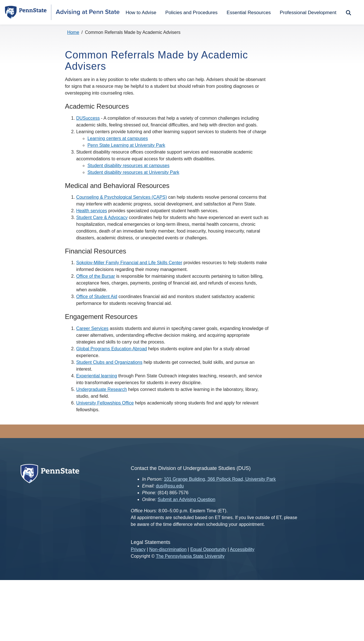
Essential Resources (249, 12)
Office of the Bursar (96, 276)
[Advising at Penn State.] (88, 12)
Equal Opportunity (208, 549)
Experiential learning (97, 376)
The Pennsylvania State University (190, 556)
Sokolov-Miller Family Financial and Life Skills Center (129, 263)
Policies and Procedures (191, 12)
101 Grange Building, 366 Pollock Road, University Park (220, 479)
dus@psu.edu (170, 486)
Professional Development (308, 12)
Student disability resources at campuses (128, 166)
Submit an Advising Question (187, 499)
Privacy (138, 549)
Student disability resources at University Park (133, 172)
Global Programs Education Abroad (112, 349)
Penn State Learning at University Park (126, 145)
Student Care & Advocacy (102, 217)
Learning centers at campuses (118, 138)
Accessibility (242, 549)
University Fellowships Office (105, 403)
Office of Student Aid (97, 297)
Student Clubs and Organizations (109, 362)
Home (73, 32)
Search (348, 12)
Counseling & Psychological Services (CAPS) (122, 197)
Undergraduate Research (102, 389)
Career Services (92, 328)
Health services (91, 211)
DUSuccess (88, 118)
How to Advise (141, 12)
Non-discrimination (168, 549)
